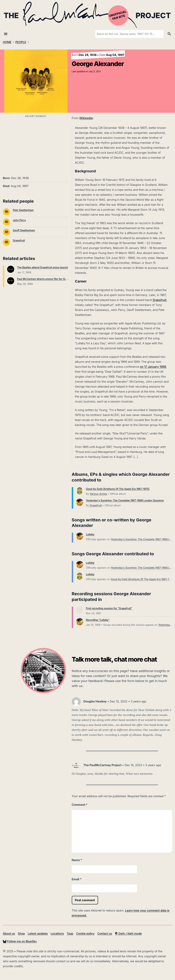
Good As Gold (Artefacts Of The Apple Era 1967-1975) (118, 489)
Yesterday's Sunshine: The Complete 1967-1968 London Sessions (125, 500)
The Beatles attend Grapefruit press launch (43, 267)
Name (77, 860)
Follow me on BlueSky (20, 941)
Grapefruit (19, 240)
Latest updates (38, 934)
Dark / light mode (128, 934)
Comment (80, 805)
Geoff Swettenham (24, 230)
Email (77, 879)
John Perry (19, 220)
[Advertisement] (36, 143)
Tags (70, 934)
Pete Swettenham (23, 210)
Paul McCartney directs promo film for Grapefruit (46, 279)
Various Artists (98, 494)
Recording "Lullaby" (98, 620)
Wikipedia (86, 118)
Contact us (105, 934)
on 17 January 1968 (153, 367)
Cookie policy (85, 934)
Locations (57, 934)
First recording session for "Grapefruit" (109, 608)
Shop (21, 934)
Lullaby (90, 534)
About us (9, 934)
